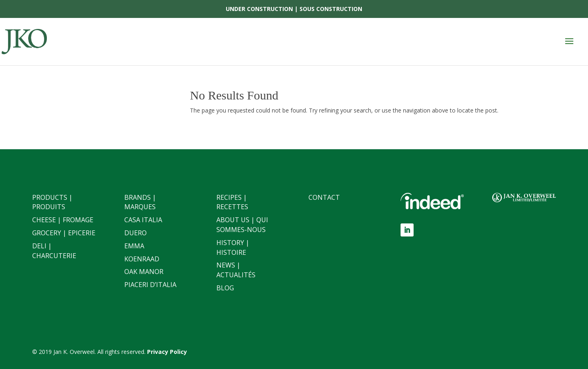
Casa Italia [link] (143, 220)
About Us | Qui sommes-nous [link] (242, 225)
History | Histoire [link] (233, 247)
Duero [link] (135, 233)
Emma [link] (134, 246)
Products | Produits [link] (52, 202)
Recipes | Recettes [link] (232, 202)
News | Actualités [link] (236, 270)
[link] (26, 41)
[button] (569, 42)
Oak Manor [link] (144, 272)
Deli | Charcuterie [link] (54, 251)
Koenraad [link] (142, 259)
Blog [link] (225, 288)
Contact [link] (324, 197)
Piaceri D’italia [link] (150, 285)
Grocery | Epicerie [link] (64, 233)
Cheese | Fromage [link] (63, 220)
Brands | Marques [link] (140, 202)
